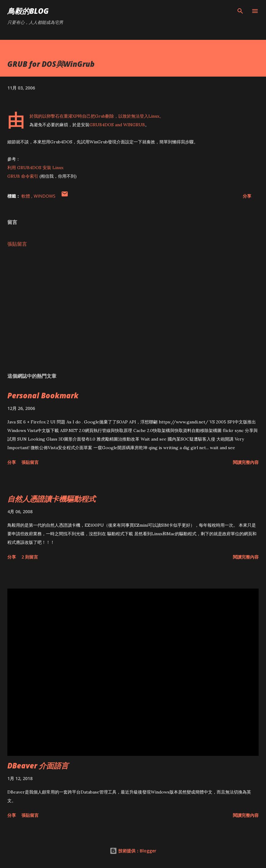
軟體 (26, 196)
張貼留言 (17, 244)
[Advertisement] (133, 310)
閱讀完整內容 (246, 462)
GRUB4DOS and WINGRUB (117, 125)
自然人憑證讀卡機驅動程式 (51, 499)
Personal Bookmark (43, 395)
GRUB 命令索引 (23, 176)
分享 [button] (247, 196)
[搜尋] (240, 11)
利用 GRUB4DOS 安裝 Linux (35, 168)
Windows (45, 196)
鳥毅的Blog (28, 11)
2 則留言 (30, 557)
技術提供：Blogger (133, 851)
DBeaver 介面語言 (38, 766)
